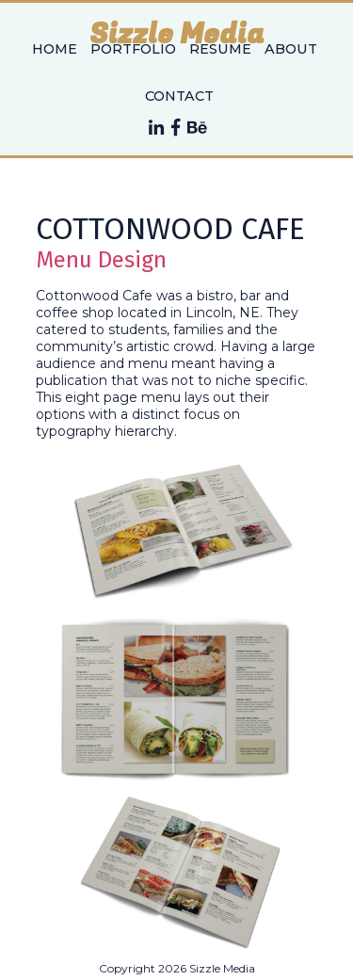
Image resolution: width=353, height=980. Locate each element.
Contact (179, 96)
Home (55, 49)
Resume (220, 49)
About (291, 49)
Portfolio (133, 49)
